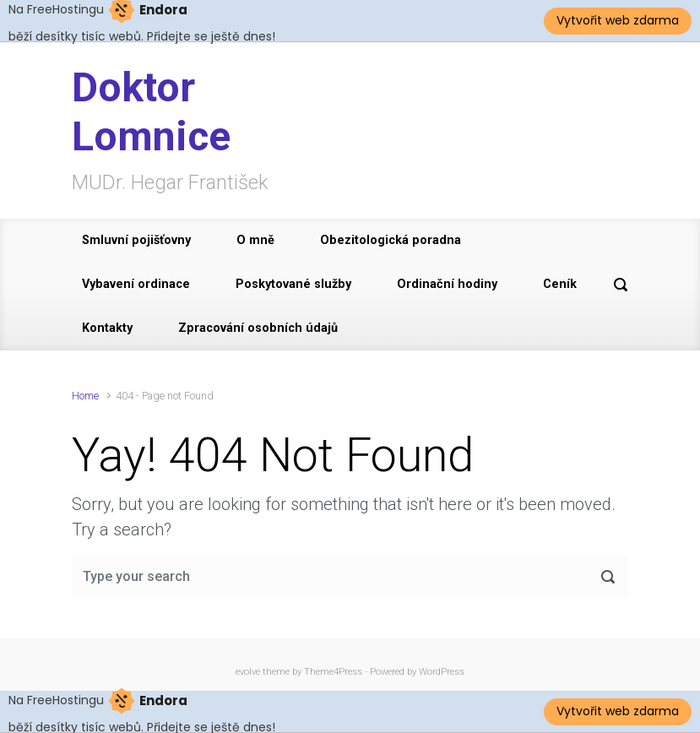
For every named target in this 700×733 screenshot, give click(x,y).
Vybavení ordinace (136, 284)
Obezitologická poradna (391, 240)
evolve (248, 672)
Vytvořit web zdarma (618, 20)
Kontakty (107, 328)
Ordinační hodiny (447, 284)
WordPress (442, 672)
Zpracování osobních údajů (258, 328)
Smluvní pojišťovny (136, 240)
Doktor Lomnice (151, 112)
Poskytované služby (293, 284)
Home (85, 396)
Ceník (560, 284)
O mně (255, 240)
